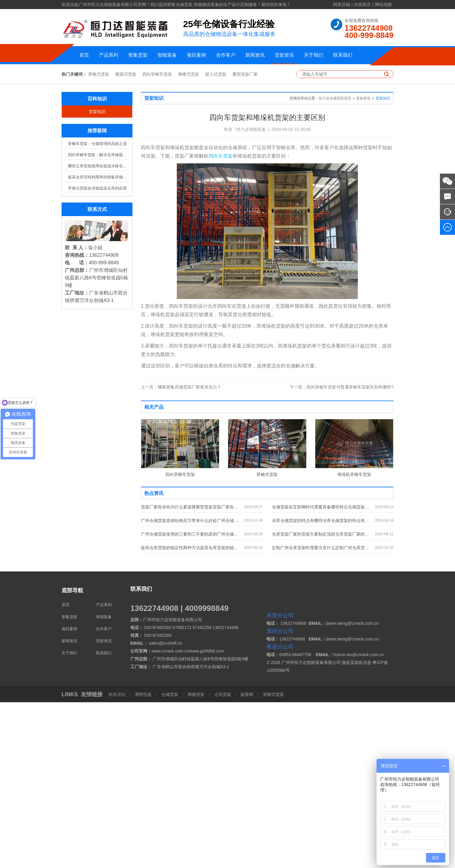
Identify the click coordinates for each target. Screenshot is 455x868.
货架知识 (97, 277)
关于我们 (313, 55)
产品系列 (109, 55)
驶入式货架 (216, 240)
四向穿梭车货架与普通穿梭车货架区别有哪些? (342, 553)
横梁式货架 (126, 240)
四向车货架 (221, 322)
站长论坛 (118, 860)
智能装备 (167, 55)
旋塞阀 (247, 860)
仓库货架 (223, 860)
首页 (84, 55)
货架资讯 (284, 55)
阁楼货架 (196, 860)
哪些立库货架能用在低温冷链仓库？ (99, 332)
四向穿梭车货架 (157, 240)
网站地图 (383, 5)
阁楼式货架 (189, 240)
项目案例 (196, 55)
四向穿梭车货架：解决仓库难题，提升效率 (99, 321)
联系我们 (343, 55)
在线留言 (362, 5)
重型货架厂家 (245, 240)
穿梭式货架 (99, 240)
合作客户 (226, 55)
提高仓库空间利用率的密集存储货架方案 (99, 343)
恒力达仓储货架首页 (335, 264)
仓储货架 (170, 860)
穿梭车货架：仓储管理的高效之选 (97, 309)
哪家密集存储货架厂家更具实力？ (181, 553)
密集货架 (138, 55)
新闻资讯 (255, 55)
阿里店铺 (342, 5)
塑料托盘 (144, 860)
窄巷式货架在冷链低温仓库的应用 (97, 354)
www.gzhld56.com (207, 817)
